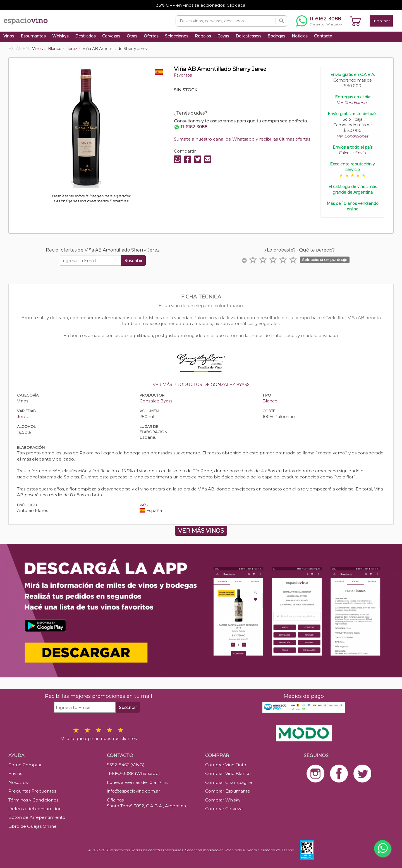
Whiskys (60, 36)
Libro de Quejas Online (33, 826)
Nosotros (18, 782)
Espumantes (33, 36)
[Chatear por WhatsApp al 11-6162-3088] (319, 21)
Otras (132, 36)
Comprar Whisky (223, 800)
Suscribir (133, 261)
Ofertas (151, 36)
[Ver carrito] (356, 21)
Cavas (223, 36)
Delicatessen (248, 36)
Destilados (85, 36)
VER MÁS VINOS (201, 531)
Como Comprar (25, 765)
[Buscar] (281, 21)
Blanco (270, 401)
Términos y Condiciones (33, 800)
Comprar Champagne (229, 782)
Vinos (9, 36)
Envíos (15, 773)
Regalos (203, 36)
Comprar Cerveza (224, 809)
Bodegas (276, 36)
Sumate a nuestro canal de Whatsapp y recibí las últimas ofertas (242, 139)
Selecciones (177, 36)
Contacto (323, 36)
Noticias (300, 36)
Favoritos (183, 75)
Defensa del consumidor (34, 809)
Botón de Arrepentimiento (37, 817)
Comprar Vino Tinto (226, 765)
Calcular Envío (352, 153)
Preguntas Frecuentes (32, 791)
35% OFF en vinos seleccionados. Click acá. (201, 5)
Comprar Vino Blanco (228, 773)
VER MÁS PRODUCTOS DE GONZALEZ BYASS (201, 384)
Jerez (23, 417)
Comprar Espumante (228, 791)
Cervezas (111, 36)
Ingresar (381, 21)
